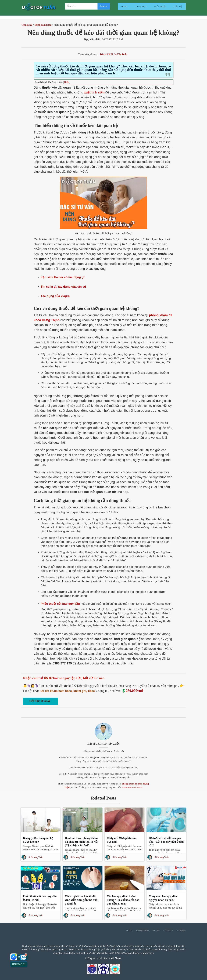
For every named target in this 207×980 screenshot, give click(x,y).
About (156, 931)
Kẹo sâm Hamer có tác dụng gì (63, 277)
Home (125, 6)
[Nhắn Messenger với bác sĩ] (14, 957)
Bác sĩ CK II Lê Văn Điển (103, 744)
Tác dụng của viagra (55, 296)
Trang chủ (27, 25)
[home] (39, 8)
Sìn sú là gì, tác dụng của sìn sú (63, 287)
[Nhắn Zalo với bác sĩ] (24, 957)
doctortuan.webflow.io (132, 787)
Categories (143, 931)
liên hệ (178, 6)
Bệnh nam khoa (43, 25)
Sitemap (181, 931)
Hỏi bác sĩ (19, 964)
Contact (168, 931)
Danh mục (141, 6)
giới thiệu (160, 6)
